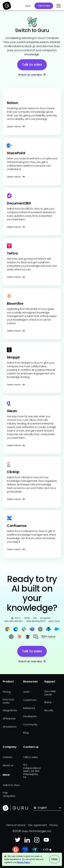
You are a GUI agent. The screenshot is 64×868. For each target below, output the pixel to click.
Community (30, 724)
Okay (55, 859)
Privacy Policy (23, 862)
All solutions (10, 727)
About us (8, 765)
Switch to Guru (11, 785)
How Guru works (8, 701)
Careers (7, 757)
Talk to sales (44, 6)
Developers (30, 716)
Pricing (7, 692)
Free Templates (9, 794)
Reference (29, 708)
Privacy (54, 825)
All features (9, 719)
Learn (26, 692)
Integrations (10, 710)
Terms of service (16, 825)
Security (49, 710)
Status (48, 702)
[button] (58, 6)
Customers (30, 700)
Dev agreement (37, 825)
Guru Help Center (50, 693)
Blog (26, 733)
